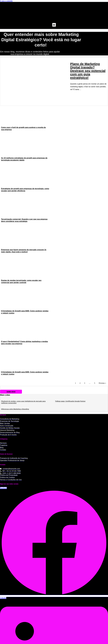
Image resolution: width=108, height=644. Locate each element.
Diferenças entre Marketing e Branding (15, 409)
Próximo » (102, 383)
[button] (54, 25)
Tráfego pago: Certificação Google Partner (70, 401)
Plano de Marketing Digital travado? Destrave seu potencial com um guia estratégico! (88, 71)
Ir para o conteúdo (6, 1)
